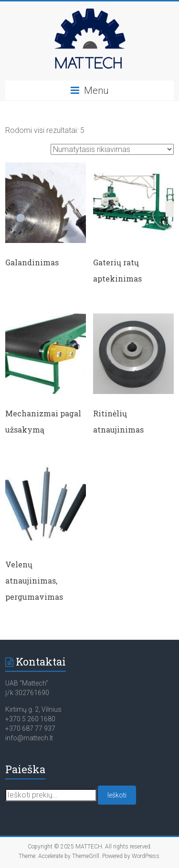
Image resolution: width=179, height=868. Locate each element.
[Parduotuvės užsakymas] (112, 149)
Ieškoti (117, 795)
